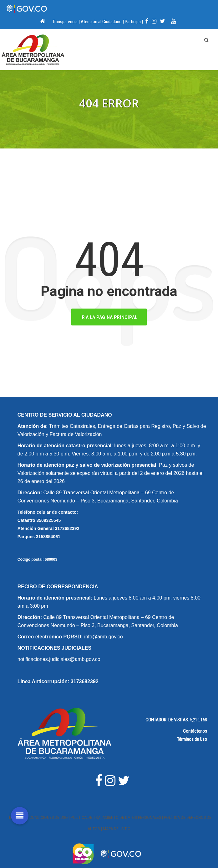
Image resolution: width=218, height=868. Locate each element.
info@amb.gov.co (104, 637)
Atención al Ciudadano (101, 22)
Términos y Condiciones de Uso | (39, 818)
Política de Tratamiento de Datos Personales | (117, 818)
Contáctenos (195, 731)
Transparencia (65, 22)
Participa (133, 22)
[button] (20, 813)
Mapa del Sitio (117, 829)
